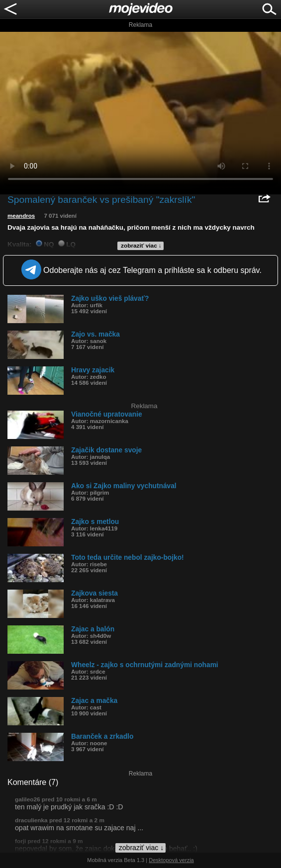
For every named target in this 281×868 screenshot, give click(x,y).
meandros (21, 216)
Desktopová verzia (171, 860)
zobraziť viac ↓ (141, 246)
